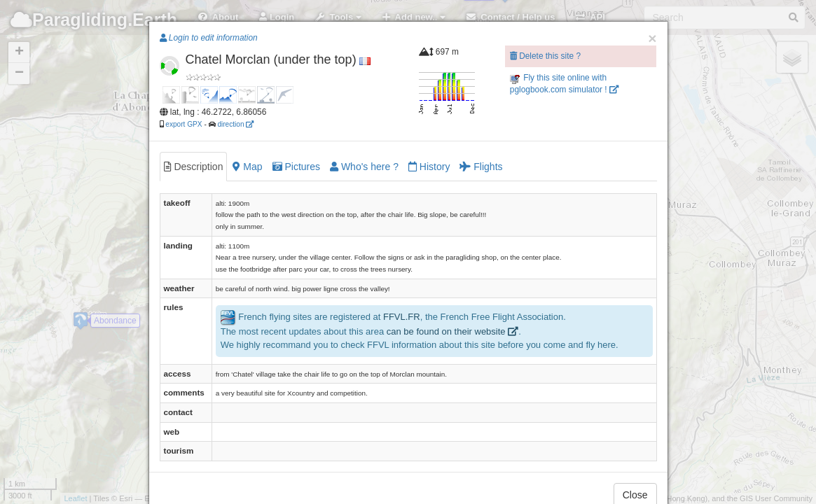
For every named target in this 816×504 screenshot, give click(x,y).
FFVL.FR (402, 317)
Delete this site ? (545, 56)
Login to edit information (209, 38)
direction (235, 124)
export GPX (184, 124)
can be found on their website (452, 331)
